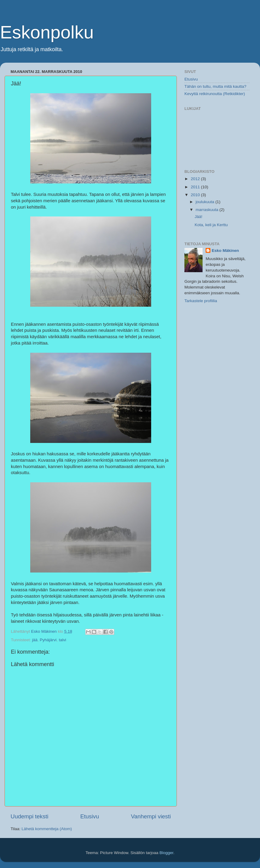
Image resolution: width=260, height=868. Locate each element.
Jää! (199, 217)
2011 (196, 187)
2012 (196, 179)
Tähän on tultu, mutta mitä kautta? (215, 86)
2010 (196, 195)
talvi (63, 640)
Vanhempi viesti (151, 816)
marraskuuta (208, 210)
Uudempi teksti (29, 816)
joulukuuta (205, 202)
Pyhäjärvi (48, 640)
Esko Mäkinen (225, 251)
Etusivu (90, 816)
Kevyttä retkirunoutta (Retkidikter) (215, 94)
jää (35, 640)
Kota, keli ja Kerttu (211, 225)
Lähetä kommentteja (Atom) (47, 829)
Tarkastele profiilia (201, 301)
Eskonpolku (47, 32)
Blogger (167, 853)
